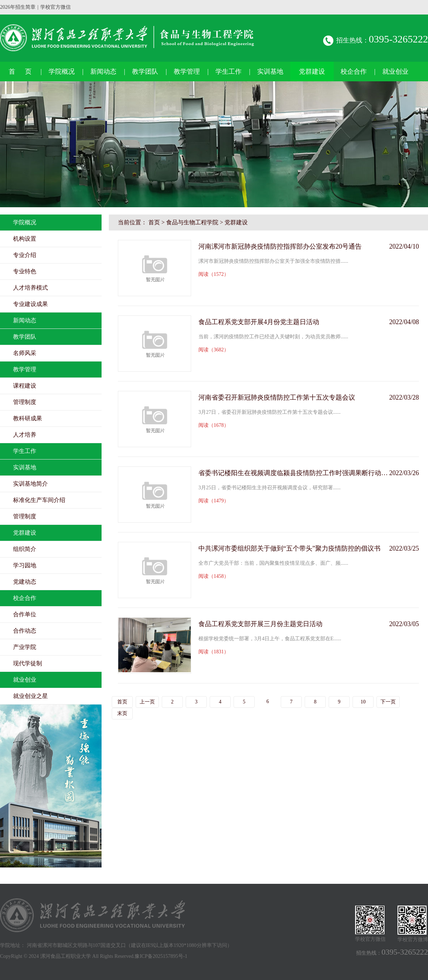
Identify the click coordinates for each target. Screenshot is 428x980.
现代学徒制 (28, 663)
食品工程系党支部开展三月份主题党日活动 (260, 624)
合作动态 (25, 631)
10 (363, 702)
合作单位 (25, 614)
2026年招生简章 (18, 7)
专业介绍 (25, 255)
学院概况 (62, 72)
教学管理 (187, 72)
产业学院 (25, 647)
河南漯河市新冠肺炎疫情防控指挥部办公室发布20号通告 (280, 246)
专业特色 (25, 271)
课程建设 (25, 386)
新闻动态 (103, 72)
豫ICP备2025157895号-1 (161, 956)
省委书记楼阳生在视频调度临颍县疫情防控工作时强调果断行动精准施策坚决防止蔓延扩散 (294, 473)
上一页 (147, 702)
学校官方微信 (55, 7)
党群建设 (312, 72)
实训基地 (270, 72)
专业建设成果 (30, 304)
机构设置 (25, 239)
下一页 (388, 702)
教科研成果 (28, 418)
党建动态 (25, 582)
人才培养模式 (30, 288)
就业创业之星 (30, 696)
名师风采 (25, 353)
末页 (122, 713)
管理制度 (25, 402)
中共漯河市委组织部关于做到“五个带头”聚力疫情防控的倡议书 (289, 548)
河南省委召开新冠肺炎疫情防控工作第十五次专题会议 (277, 397)
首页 (154, 222)
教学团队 (145, 72)
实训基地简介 (30, 484)
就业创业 (395, 72)
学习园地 (25, 565)
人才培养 (25, 435)
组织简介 (25, 549)
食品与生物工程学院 (192, 222)
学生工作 (229, 72)
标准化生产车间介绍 (39, 500)
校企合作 (354, 72)
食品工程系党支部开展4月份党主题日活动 (259, 322)
